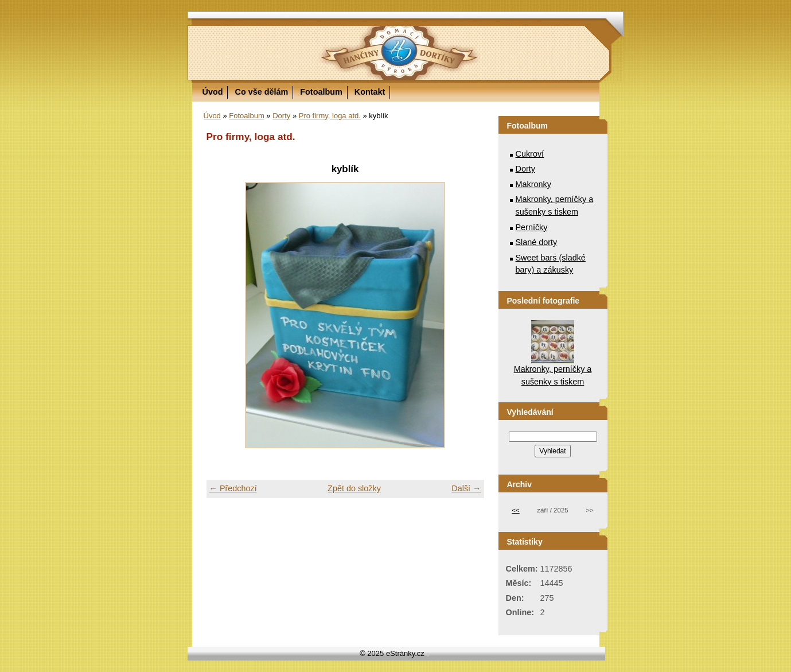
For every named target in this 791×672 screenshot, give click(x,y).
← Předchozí (233, 488)
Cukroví (530, 154)
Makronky (533, 184)
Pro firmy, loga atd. (330, 116)
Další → (466, 488)
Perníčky (532, 227)
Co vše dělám (261, 92)
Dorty (281, 116)
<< (515, 510)
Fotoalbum (321, 92)
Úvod (213, 92)
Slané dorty (537, 242)
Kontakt (370, 92)
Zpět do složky (354, 488)
